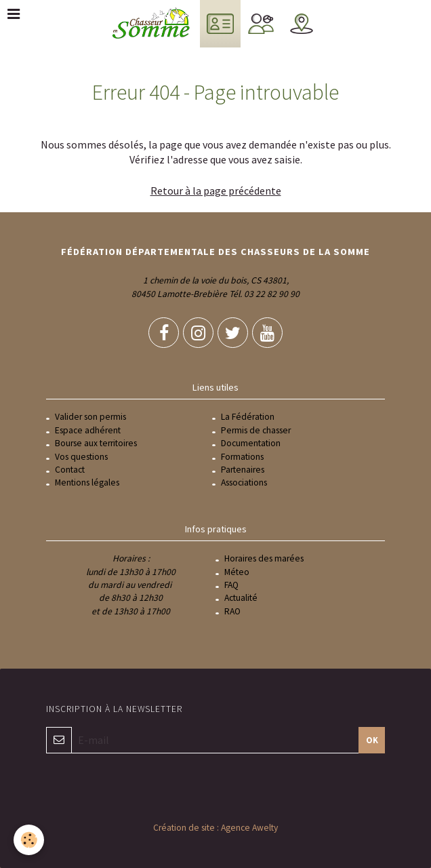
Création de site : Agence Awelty (215, 828)
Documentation (251, 443)
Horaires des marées (264, 558)
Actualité (241, 598)
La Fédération (248, 417)
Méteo (237, 572)
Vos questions (81, 457)
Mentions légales (87, 482)
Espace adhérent (88, 430)
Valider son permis (90, 417)
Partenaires (243, 470)
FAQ (231, 585)
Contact (70, 470)
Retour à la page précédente (216, 191)
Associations (244, 482)
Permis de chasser (256, 430)
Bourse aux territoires (96, 443)
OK (372, 740)
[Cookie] (29, 840)
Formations (242, 457)
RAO (232, 611)
